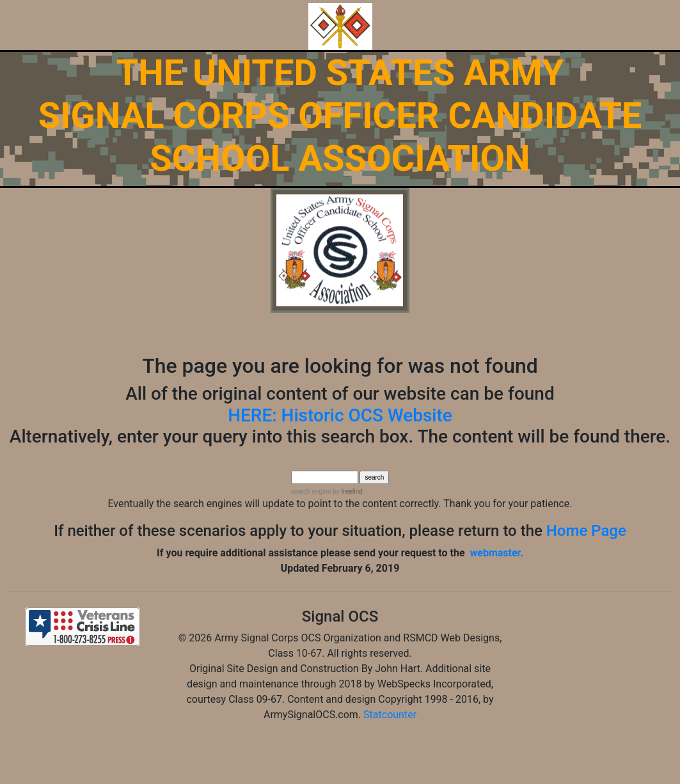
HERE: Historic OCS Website (340, 415)
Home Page (586, 531)
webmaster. (497, 553)
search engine (311, 491)
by (346, 491)
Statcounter (390, 715)
